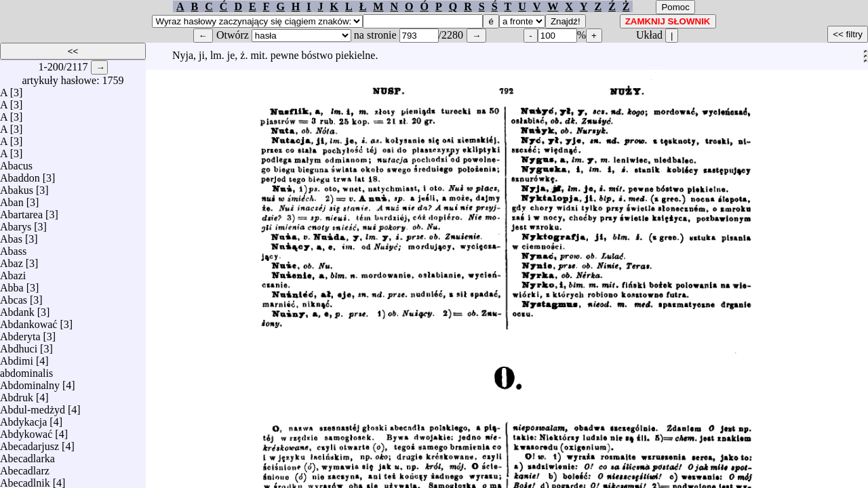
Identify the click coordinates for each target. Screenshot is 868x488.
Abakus (17, 187)
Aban (12, 199)
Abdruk (17, 394)
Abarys (16, 223)
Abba (12, 284)
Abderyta (20, 333)
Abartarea (21, 211)
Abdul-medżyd (33, 406)
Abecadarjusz (29, 443)
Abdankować (28, 321)
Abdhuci (19, 345)
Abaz (12, 260)
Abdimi (17, 358)
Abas (11, 236)
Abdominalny (30, 382)
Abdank (17, 309)
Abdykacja (23, 419)
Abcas (14, 297)
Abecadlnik (25, 480)
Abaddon (20, 175)
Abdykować (26, 431)
